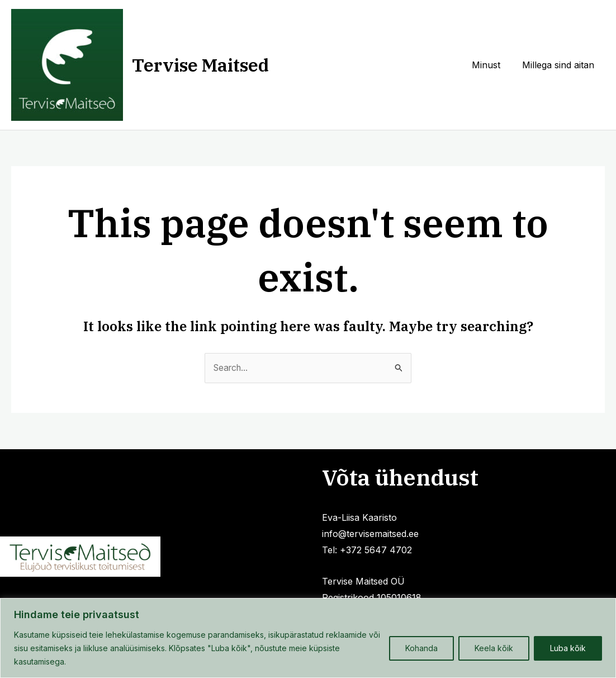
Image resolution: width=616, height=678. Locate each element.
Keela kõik (494, 648)
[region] (308, 638)
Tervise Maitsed (200, 65)
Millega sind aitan (560, 65)
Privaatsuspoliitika (139, 519)
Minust (492, 65)
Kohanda (421, 648)
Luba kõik (568, 648)
